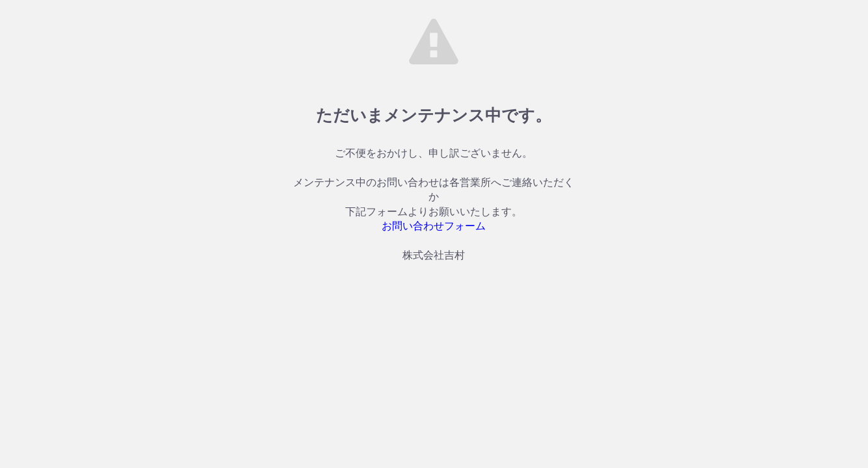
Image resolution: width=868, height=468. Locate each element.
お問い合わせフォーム (434, 226)
